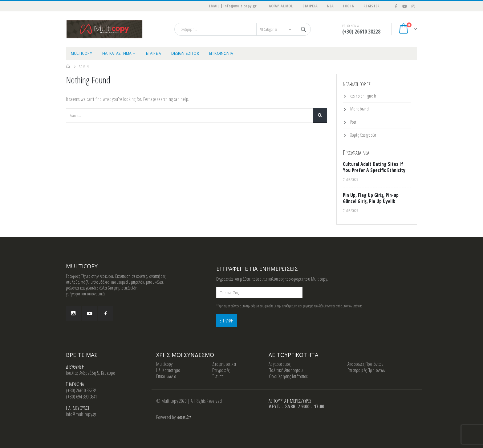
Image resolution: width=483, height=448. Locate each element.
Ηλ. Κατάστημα (168, 370)
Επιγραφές (221, 370)
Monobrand (360, 109)
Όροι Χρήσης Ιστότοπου (288, 376)
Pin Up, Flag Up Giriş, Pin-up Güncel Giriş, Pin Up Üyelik (371, 198)
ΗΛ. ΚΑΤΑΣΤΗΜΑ (117, 53)
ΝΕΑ (330, 6)
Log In (349, 6)
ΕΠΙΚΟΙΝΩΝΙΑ (221, 53)
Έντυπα (218, 376)
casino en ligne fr (363, 96)
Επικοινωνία (166, 376)
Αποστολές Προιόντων (365, 364)
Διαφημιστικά (224, 364)
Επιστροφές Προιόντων (366, 370)
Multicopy (164, 364)
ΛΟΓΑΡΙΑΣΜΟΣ (281, 6)
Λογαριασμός (280, 364)
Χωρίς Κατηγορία (363, 135)
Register (372, 6)
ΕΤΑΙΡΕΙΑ (310, 6)
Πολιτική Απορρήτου (286, 370)
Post (353, 122)
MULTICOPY (81, 53)
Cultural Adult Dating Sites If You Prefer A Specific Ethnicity (374, 167)
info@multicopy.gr (81, 414)
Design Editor (185, 53)
